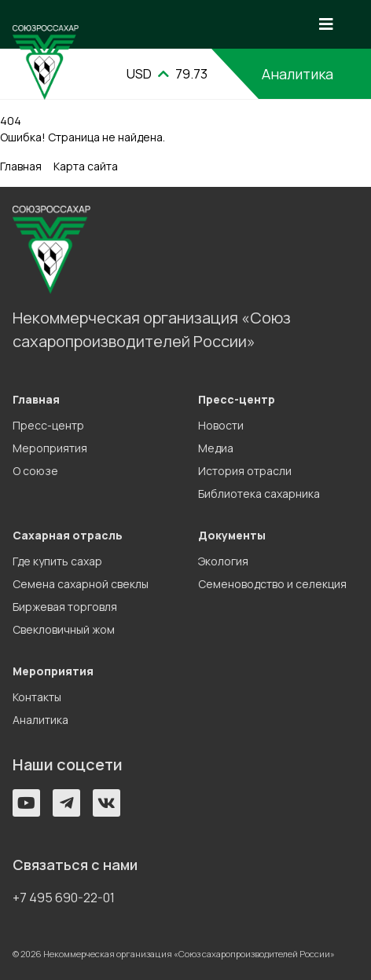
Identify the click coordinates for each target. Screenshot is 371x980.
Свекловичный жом (64, 629)
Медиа (216, 448)
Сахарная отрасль (68, 535)
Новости (221, 425)
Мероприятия (50, 448)
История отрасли (245, 471)
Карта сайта (86, 166)
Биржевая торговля (65, 607)
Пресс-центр (48, 425)
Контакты (37, 697)
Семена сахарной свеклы (81, 584)
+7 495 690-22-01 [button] (64, 898)
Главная (21, 166)
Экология (223, 561)
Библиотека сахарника (259, 494)
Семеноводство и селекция (272, 584)
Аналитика (298, 74)
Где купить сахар (57, 561)
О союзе (35, 471)
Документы (232, 535)
